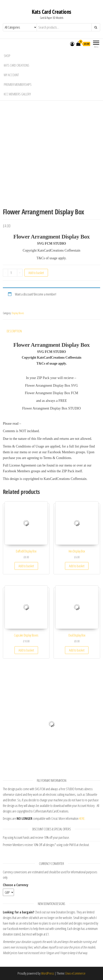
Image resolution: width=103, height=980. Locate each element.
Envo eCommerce (75, 973)
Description (14, 331)
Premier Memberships (18, 84)
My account (11, 75)
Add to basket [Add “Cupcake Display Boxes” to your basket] (26, 650)
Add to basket (36, 273)
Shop (7, 56)
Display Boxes (18, 313)
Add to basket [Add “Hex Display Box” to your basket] (77, 566)
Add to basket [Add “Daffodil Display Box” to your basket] (26, 566)
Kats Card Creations (51, 12)
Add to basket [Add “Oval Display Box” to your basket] (77, 650)
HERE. (82, 818)
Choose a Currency (16, 885)
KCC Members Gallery (17, 94)
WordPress (48, 973)
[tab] (17, 331)
